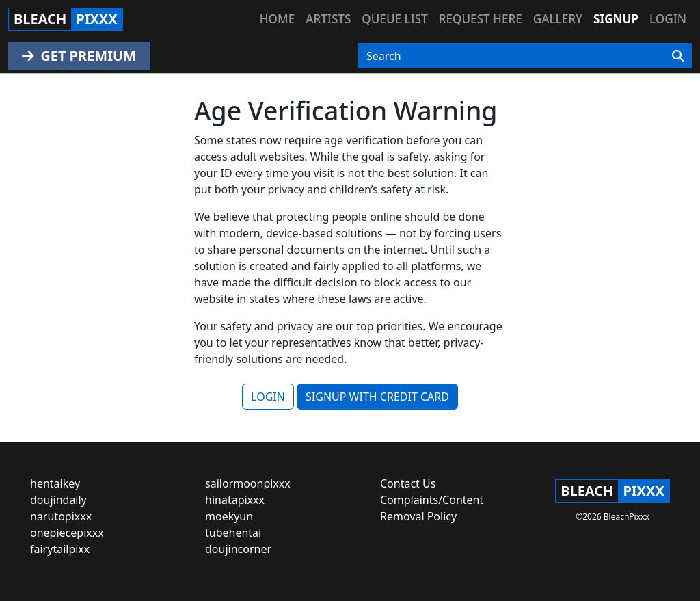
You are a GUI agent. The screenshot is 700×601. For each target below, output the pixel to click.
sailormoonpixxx (248, 483)
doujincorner (238, 549)
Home (277, 19)
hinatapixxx (235, 500)
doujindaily (58, 500)
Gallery (558, 19)
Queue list (394, 19)
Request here (481, 19)
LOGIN (268, 397)
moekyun (229, 516)
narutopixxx (61, 516)
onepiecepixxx (67, 533)
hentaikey (55, 483)
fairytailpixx (60, 549)
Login (668, 19)
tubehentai (233, 533)
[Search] (678, 56)
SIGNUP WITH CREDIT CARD (377, 397)
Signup (616, 19)
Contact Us (408, 483)
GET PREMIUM (79, 56)
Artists (328, 19)
